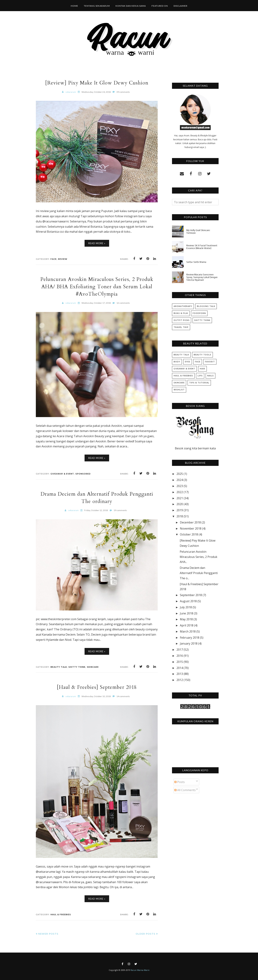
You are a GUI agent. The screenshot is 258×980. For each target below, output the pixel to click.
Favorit (210, 362)
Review (63, 259)
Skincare (93, 667)
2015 (180, 662)
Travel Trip (181, 327)
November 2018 (191, 528)
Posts (180, 782)
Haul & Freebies (61, 915)
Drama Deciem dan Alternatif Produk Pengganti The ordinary (97, 498)
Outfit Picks (182, 320)
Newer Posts (48, 934)
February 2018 (190, 638)
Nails (211, 376)
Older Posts (145, 934)
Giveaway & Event (62, 474)
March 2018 (188, 631)
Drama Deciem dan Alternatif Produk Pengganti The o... (199, 573)
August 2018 (188, 601)
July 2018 (186, 607)
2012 (180, 680)
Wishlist (179, 390)
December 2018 (190, 522)
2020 (180, 504)
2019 (180, 510)
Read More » (97, 243)
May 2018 (186, 619)
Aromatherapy (183, 306)
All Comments (185, 790)
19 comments (120, 510)
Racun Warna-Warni (140, 970)
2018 (180, 516)
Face (54, 259)
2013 (180, 674)
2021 (180, 498)
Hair (202, 369)
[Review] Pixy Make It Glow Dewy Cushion (97, 83)
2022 (180, 492)
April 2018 (187, 625)
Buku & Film (181, 313)
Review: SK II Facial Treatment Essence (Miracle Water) (202, 247)
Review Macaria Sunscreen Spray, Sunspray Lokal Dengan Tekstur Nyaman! (202, 277)
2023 (180, 486)
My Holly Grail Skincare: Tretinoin (198, 232)
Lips (200, 376)
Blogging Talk (206, 306)
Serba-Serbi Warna (196, 262)
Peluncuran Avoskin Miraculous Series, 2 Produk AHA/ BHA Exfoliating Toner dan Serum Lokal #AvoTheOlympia (97, 287)
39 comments (123, 92)
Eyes (188, 362)
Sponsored (83, 474)
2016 (180, 656)
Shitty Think (77, 667)
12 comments (123, 303)
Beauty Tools (202, 355)
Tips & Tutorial (199, 383)
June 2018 (187, 613)
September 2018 (191, 595)
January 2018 (189, 643)
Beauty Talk (59, 667)
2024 (180, 480)
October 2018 (189, 534)
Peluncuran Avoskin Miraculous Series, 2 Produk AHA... (199, 557)
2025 (180, 474)
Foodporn (199, 313)
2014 (180, 668)
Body (177, 362)
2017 (180, 650)
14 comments (123, 696)
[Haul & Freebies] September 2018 (97, 687)
